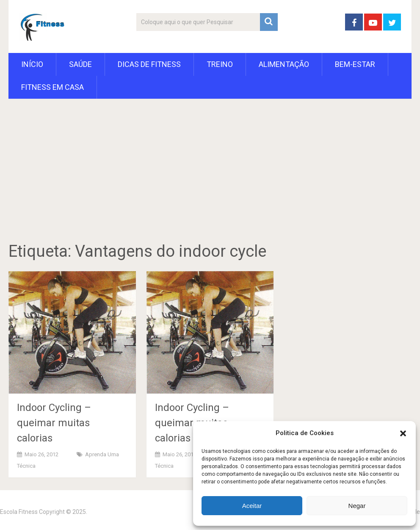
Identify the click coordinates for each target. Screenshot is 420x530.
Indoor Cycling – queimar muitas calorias (54, 423)
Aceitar (252, 506)
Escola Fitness (19, 512)
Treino (220, 64)
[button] (403, 433)
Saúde (80, 64)
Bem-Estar (355, 64)
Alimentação (284, 64)
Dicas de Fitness (149, 64)
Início (32, 64)
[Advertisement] (210, 179)
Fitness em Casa (52, 87)
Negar (357, 506)
